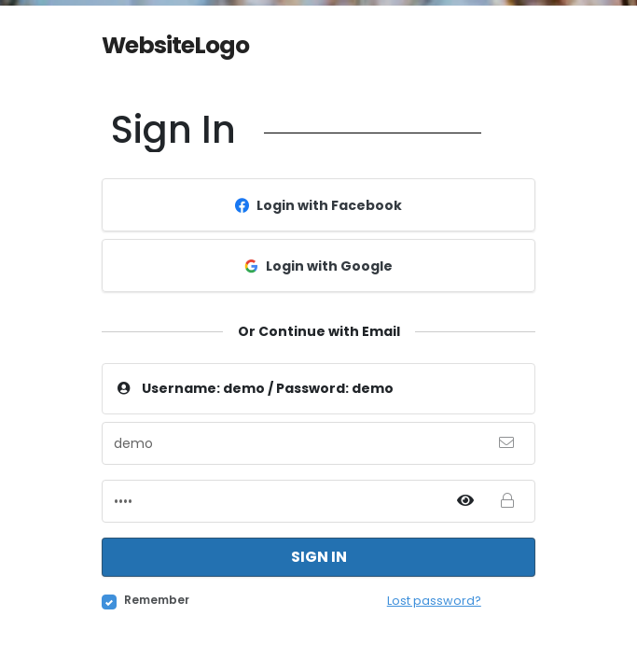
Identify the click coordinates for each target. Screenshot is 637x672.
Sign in (319, 557)
